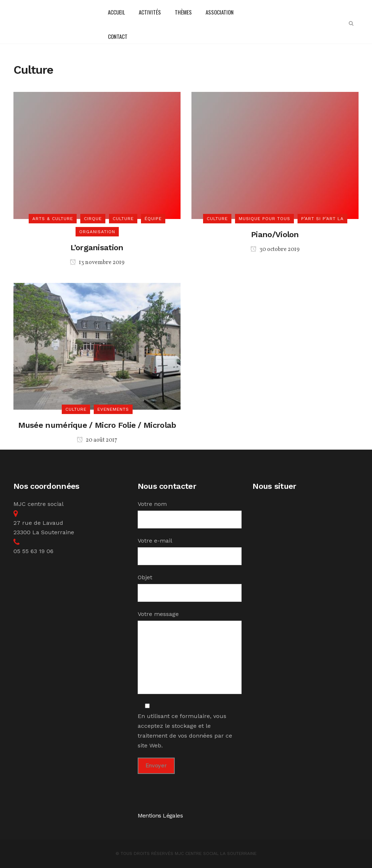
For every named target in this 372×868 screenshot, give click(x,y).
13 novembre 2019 (97, 263)
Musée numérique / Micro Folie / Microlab (97, 425)
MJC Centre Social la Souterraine (216, 853)
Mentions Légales (160, 816)
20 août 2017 (97, 440)
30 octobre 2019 (275, 250)
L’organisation (97, 248)
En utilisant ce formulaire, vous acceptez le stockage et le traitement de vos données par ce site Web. (185, 726)
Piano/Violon (275, 234)
